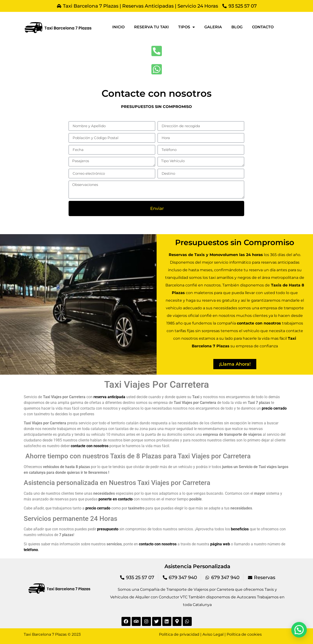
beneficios (240, 529)
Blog (237, 27)
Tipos (187, 27)
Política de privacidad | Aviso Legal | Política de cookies (210, 634)
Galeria (213, 27)
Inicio (118, 27)
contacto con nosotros (158, 544)
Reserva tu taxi (151, 27)
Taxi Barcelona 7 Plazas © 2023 (52, 634)
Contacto (263, 27)
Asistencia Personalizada (197, 566)
